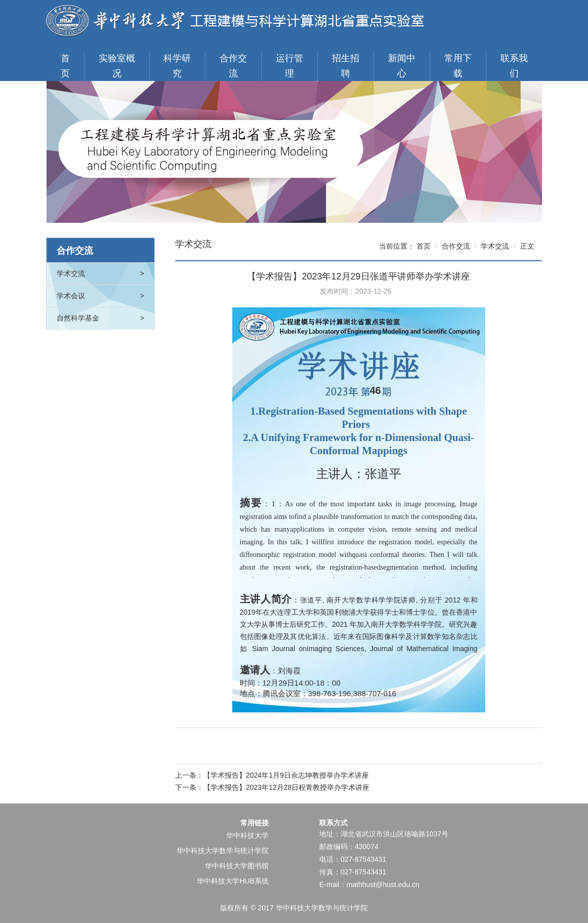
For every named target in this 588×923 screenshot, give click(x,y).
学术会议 (100, 296)
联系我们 (514, 66)
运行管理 (289, 66)
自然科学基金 (100, 318)
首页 (65, 66)
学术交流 (100, 274)
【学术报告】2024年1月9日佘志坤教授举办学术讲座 (286, 775)
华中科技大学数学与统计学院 (223, 851)
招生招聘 (346, 66)
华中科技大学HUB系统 (233, 881)
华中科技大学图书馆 (237, 866)
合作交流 (233, 66)
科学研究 (177, 66)
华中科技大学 (247, 835)
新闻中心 (402, 66)
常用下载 (458, 66)
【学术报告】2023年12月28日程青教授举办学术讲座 (286, 787)
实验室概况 (117, 66)
